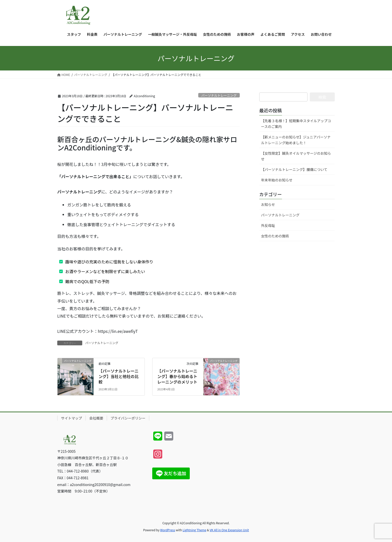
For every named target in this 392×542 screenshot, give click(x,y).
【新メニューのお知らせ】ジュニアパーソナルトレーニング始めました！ (296, 140)
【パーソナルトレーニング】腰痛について (294, 169)
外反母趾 (268, 225)
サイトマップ (71, 418)
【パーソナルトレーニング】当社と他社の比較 (118, 376)
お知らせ (268, 204)
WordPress (168, 530)
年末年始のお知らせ (277, 180)
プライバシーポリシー (128, 418)
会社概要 (96, 418)
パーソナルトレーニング (219, 95)
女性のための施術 (275, 236)
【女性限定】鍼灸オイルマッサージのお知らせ (296, 156)
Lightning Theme (194, 530)
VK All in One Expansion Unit (229, 530)
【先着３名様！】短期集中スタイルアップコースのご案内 (296, 124)
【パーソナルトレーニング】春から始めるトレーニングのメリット (177, 376)
